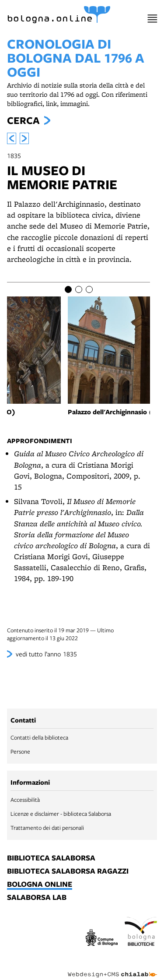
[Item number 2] (79, 289)
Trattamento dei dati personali (47, 828)
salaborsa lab (37, 898)
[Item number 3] (89, 289)
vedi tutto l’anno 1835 (46, 654)
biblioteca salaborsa (51, 858)
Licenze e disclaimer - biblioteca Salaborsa (61, 814)
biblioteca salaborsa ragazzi (68, 871)
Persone (20, 751)
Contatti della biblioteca (39, 737)
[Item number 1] (68, 289)
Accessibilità (25, 800)
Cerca (23, 120)
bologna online (40, 885)
